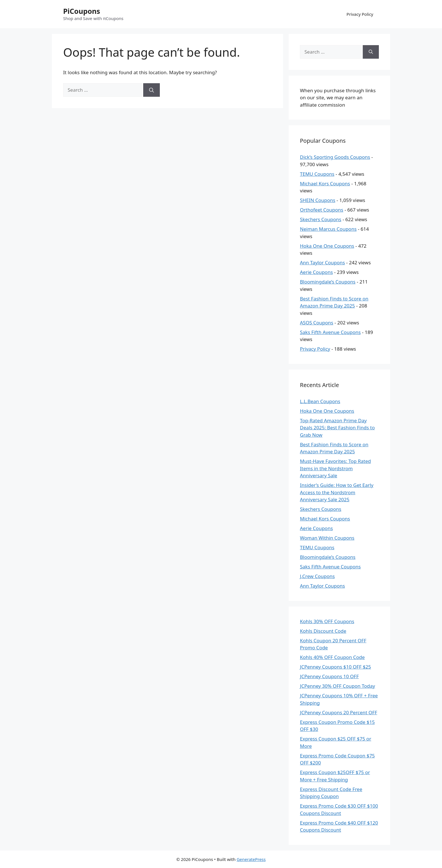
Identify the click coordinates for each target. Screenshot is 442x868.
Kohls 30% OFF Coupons (327, 621)
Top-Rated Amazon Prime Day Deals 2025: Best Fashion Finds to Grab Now (337, 428)
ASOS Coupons (317, 323)
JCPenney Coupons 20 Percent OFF (339, 712)
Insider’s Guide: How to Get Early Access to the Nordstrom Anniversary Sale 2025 (337, 492)
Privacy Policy (360, 14)
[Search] (152, 90)
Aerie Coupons (316, 272)
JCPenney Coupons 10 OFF (329, 676)
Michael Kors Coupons (325, 184)
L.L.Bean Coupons (320, 401)
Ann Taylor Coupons (322, 262)
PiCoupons (82, 11)
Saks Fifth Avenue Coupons (330, 332)
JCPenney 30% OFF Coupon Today (337, 686)
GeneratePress (251, 859)
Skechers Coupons (321, 219)
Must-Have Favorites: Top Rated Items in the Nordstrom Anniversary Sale (335, 468)
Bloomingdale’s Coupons (328, 282)
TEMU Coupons (317, 174)
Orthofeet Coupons (322, 210)
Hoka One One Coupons (327, 246)
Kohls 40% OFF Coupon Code (332, 657)
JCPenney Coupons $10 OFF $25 (335, 667)
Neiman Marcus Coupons (328, 229)
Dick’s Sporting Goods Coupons (335, 157)
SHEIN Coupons (318, 200)
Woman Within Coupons (327, 538)
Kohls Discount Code (323, 631)
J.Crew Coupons (317, 576)
